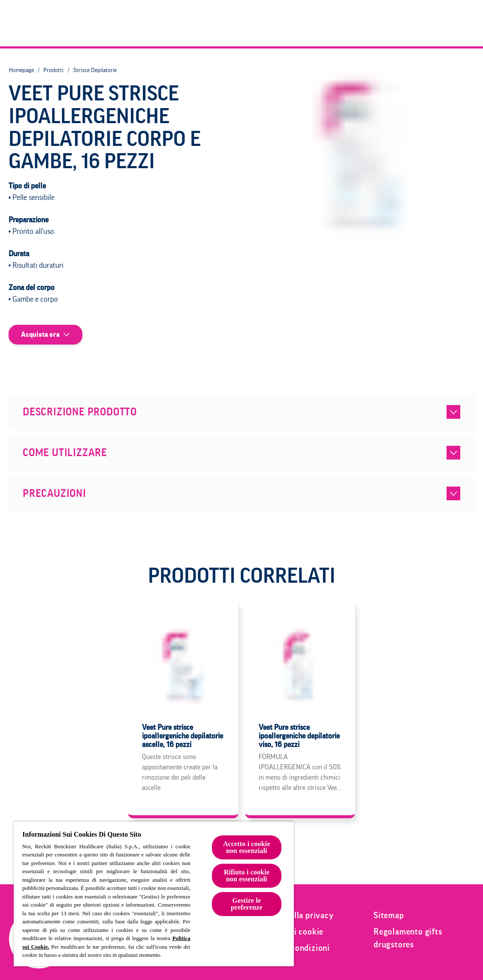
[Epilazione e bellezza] (422, 23)
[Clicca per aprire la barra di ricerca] (467, 23)
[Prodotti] (349, 23)
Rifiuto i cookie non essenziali (247, 876)
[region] (154, 894)
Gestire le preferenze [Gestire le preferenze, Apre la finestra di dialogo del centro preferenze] (247, 904)
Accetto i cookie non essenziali (247, 847)
